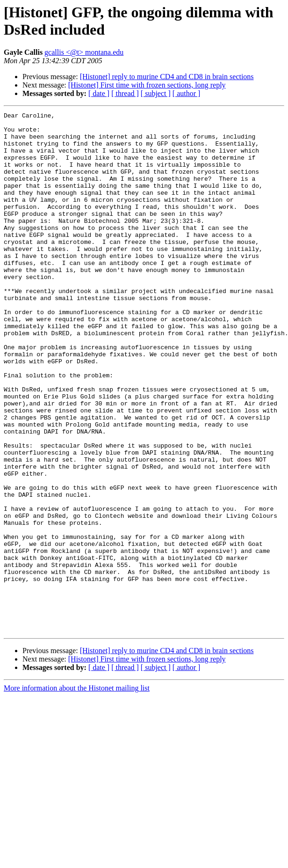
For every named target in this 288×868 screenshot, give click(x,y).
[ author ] (187, 93)
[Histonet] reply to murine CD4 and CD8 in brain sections (167, 77)
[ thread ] (125, 93)
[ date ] (99, 93)
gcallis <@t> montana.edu (84, 52)
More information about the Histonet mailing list (77, 792)
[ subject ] (156, 93)
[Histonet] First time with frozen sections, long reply (147, 85)
